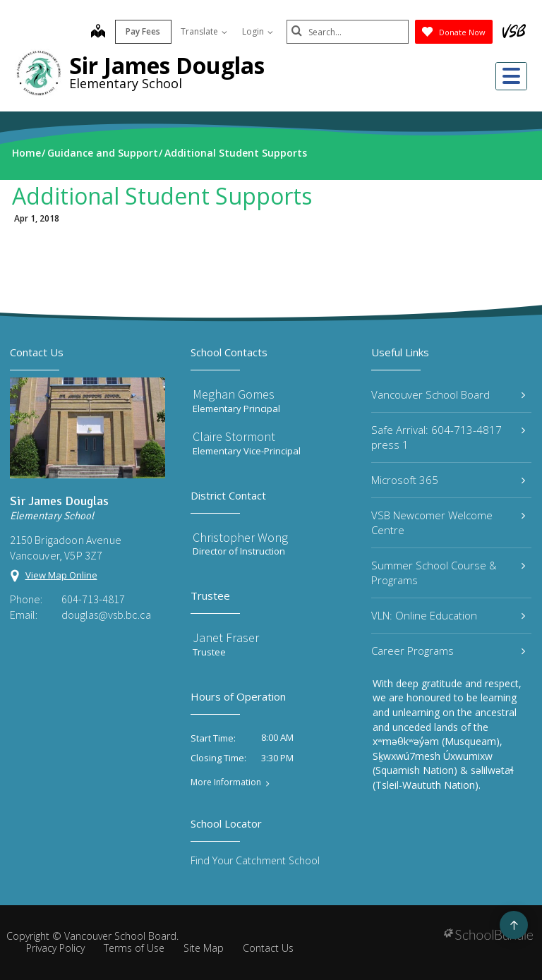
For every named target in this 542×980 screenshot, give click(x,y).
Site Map (204, 948)
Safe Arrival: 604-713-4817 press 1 (448, 437)
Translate (199, 31)
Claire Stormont (234, 436)
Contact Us (268, 948)
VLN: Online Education (448, 615)
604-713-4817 (93, 599)
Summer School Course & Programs (448, 573)
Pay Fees (139, 31)
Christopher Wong (240, 537)
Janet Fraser (226, 637)
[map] (93, 32)
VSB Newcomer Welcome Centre (448, 522)
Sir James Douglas (167, 65)
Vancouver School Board (448, 394)
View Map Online (61, 575)
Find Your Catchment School (255, 860)
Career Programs (448, 651)
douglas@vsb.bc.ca (106, 615)
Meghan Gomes (234, 394)
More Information (226, 782)
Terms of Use (134, 948)
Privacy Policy (55, 948)
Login (253, 31)
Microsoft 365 (448, 480)
